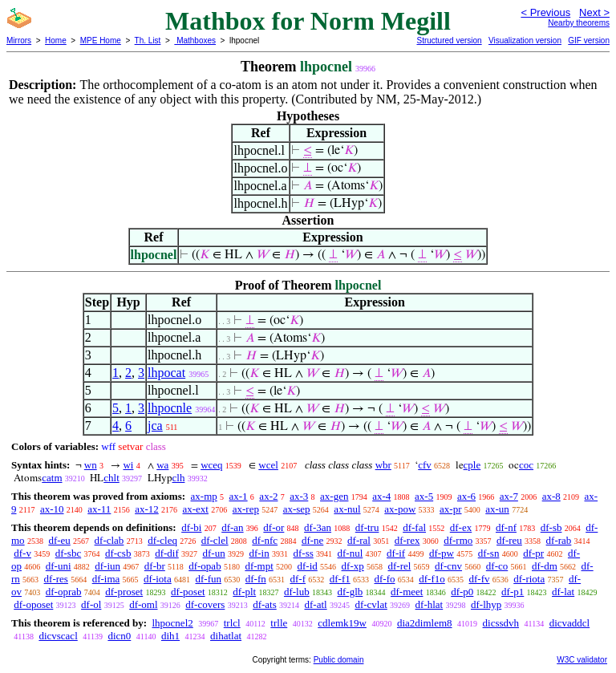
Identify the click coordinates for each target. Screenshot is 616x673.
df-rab (559, 540)
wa (162, 465)
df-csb (118, 553)
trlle (279, 623)
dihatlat (226, 636)
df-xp (353, 566)
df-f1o (432, 579)
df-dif (167, 553)
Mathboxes (195, 41)
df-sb (551, 527)
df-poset (188, 592)
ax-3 (299, 496)
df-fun (208, 579)
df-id (308, 566)
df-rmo (458, 540)
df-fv (479, 579)
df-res (56, 579)
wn (91, 465)
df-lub (297, 592)
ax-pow (400, 509)
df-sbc (69, 553)
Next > (594, 12)
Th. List (148, 41)
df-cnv (448, 566)
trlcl (232, 623)
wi (128, 465)
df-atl (315, 604)
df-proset (124, 592)
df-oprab (64, 592)
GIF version (589, 41)
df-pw (442, 553)
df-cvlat (371, 604)
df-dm (545, 566)
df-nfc (265, 540)
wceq (211, 465)
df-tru (367, 527)
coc (526, 465)
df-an (232, 527)
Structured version (449, 41)
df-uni (59, 566)
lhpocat (166, 373)
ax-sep (297, 509)
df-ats (265, 604)
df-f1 (340, 579)
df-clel (215, 540)
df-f (298, 579)
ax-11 (99, 509)
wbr (383, 465)
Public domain (339, 660)
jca (155, 426)
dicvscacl (58, 636)
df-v (22, 553)
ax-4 (381, 496)
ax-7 (509, 496)
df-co (497, 566)
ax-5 (424, 496)
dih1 (170, 636)
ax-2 (268, 496)
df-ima (106, 579)
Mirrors (19, 41)
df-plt (244, 592)
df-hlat (430, 604)
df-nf (506, 527)
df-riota (529, 579)
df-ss (303, 553)
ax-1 (239, 496)
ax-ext (195, 509)
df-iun (107, 566)
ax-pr (450, 509)
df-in (259, 553)
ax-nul (347, 509)
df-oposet (33, 604)
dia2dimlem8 (425, 623)
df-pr (533, 553)
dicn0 (119, 636)
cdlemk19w (342, 623)
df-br (155, 566)
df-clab (109, 540)
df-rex (407, 540)
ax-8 (551, 496)
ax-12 (147, 509)
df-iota (158, 579)
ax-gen (334, 496)
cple (472, 465)
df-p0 (462, 592)
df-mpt (259, 566)
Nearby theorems (579, 23)
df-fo (384, 579)
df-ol (91, 604)
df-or (274, 527)
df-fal (414, 527)
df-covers (205, 604)
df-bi (191, 527)
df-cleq (162, 540)
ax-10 (52, 509)
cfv (425, 465)
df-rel (399, 566)
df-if (396, 553)
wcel (268, 465)
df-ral (359, 540)
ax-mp (204, 496)
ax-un (497, 509)
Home (56, 41)
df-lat (563, 592)
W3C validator (582, 660)
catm (52, 478)
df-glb (350, 592)
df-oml (143, 604)
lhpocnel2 (172, 623)
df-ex (461, 527)
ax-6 (466, 496)
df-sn (489, 553)
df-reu (509, 540)
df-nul (351, 553)
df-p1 (513, 592)
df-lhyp (486, 604)
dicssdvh (501, 623)
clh (179, 478)
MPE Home (101, 41)
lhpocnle (170, 408)
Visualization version (525, 41)
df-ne (312, 540)
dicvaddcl (570, 623)
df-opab (205, 566)
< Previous (545, 12)
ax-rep (246, 509)
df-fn (256, 579)
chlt (111, 478)
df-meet (407, 592)
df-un (214, 553)
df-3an (318, 527)
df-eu (59, 540)
